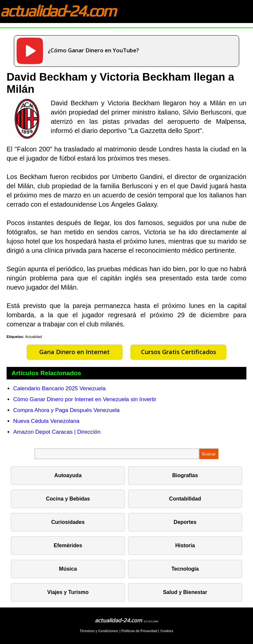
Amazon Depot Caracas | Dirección (57, 432)
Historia (185, 545)
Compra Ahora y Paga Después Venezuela (66, 410)
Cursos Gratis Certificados (179, 352)
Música (68, 569)
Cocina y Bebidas (68, 499)
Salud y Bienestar (185, 592)
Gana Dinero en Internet (74, 352)
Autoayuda (68, 475)
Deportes (185, 522)
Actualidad (33, 337)
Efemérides (68, 545)
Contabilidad (185, 499)
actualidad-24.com (58, 11)
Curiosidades (68, 522)
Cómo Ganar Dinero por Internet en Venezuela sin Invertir (85, 399)
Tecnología (185, 569)
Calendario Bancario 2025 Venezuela (59, 388)
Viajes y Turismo (68, 592)
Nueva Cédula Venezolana (46, 421)
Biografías (185, 475)
